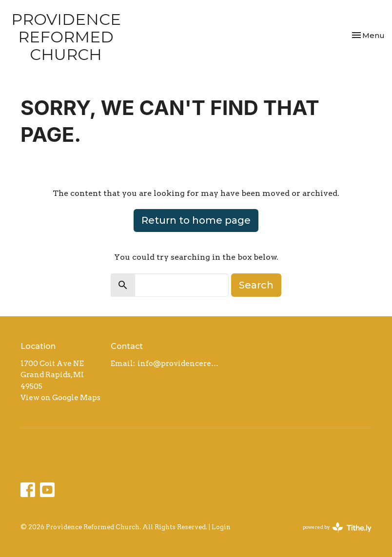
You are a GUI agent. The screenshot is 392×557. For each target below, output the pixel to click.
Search (256, 285)
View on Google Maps (60, 398)
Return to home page (196, 220)
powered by (337, 528)
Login (221, 527)
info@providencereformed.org (179, 364)
